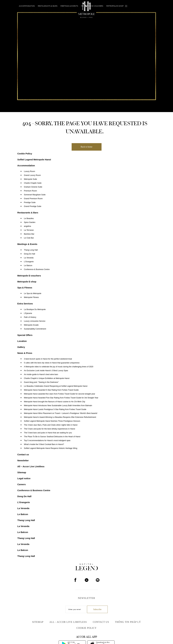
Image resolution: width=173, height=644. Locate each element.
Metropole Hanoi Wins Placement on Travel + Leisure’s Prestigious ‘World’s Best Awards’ (61, 413)
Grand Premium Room (33, 199)
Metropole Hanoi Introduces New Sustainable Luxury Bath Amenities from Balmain (58, 406)
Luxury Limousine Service (35, 321)
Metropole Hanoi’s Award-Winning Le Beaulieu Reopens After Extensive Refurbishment (60, 417)
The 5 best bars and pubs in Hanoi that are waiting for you (48, 433)
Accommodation (27, 6)
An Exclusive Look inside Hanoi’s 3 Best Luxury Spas (46, 371)
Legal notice (24, 478)
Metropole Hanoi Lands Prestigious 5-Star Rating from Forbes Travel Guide (55, 409)
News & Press (25, 353)
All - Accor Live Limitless (68, 622)
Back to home (87, 147)
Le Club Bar (29, 238)
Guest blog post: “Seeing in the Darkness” (41, 382)
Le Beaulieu (29, 218)
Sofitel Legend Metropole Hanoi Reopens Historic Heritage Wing (51, 448)
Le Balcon (28, 266)
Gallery (21, 347)
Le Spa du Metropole (33, 293)
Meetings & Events (69, 6)
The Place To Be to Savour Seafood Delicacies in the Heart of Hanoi (52, 437)
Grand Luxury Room (32, 175)
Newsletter (23, 460)
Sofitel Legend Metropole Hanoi (34, 160)
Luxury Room (29, 171)
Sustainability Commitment (35, 329)
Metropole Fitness (31, 297)
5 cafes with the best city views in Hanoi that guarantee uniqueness (52, 363)
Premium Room (30, 191)
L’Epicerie (28, 313)
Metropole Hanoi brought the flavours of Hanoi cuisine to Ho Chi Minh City (55, 402)
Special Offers (25, 335)
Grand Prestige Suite (33, 206)
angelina (27, 226)
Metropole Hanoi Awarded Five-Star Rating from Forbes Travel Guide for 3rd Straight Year (61, 398)
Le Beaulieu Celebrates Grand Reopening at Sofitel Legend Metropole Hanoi (56, 386)
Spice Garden (30, 222)
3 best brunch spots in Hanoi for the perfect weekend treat (48, 359)
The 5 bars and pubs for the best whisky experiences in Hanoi (49, 429)
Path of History (30, 317)
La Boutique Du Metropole (35, 309)
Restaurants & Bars (48, 6)
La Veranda (29, 258)
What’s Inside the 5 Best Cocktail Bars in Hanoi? (44, 444)
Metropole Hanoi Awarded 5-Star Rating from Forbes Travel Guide (51, 390)
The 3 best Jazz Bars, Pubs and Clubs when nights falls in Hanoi (51, 425)
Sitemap (22, 472)
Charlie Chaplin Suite (33, 183)
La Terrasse (29, 230)
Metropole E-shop (115, 6)
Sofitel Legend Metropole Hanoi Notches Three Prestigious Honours (52, 421)
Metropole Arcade (31, 325)
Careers (22, 484)
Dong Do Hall (29, 254)
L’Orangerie (29, 262)
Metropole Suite (31, 179)
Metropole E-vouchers (92, 6)
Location (22, 341)
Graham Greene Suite (33, 187)
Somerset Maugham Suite (35, 195)
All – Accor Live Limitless (31, 466)
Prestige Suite (30, 202)
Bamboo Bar (29, 234)
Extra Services (25, 304)
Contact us (23, 454)
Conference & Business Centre (37, 269)
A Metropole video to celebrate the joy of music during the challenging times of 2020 (59, 367)
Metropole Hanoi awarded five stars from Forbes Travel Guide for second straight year (60, 394)
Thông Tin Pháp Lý (128, 622)
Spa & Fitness (25, 288)
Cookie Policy (25, 154)
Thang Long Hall (31, 250)
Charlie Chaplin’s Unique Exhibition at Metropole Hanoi (47, 378)
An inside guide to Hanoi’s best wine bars (41, 374)
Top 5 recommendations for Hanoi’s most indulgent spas (47, 440)
